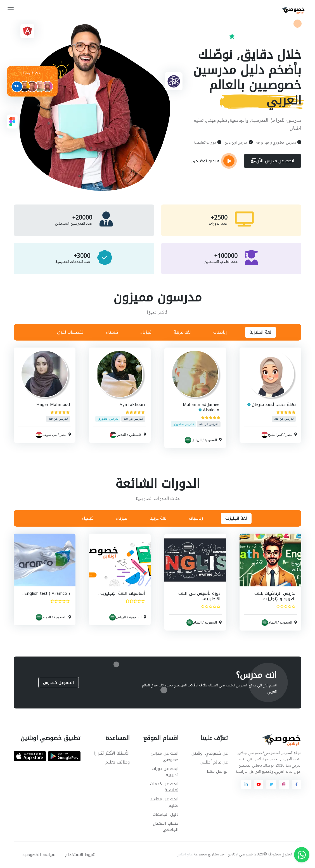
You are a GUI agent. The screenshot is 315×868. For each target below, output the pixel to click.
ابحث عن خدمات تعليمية (164, 787)
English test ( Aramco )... (46, 593)
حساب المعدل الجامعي (166, 827)
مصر (289, 435)
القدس (122, 435)
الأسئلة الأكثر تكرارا (112, 753)
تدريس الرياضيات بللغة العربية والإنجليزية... (275, 596)
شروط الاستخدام (80, 855)
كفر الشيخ (275, 435)
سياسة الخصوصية (39, 855)
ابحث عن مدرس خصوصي (165, 756)
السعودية (211, 440)
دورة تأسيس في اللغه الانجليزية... (199, 596)
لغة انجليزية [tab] (260, 332)
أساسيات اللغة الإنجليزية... (122, 593)
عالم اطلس (185, 855)
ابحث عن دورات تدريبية (165, 772)
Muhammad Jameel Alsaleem (202, 407)
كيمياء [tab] (112, 332)
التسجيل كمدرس (59, 682)
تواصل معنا (217, 771)
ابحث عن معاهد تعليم (164, 802)
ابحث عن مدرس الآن (273, 161)
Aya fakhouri (133, 405)
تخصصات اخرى (70, 332)
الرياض (196, 440)
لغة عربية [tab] (182, 332)
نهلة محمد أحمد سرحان (274, 405)
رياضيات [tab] (220, 332)
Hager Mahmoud (53, 405)
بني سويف (50, 435)
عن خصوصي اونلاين (210, 753)
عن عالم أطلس (214, 762)
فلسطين (136, 435)
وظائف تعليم (118, 762)
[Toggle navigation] (11, 10)
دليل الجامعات (166, 814)
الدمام (273, 622)
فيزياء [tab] (146, 332)
